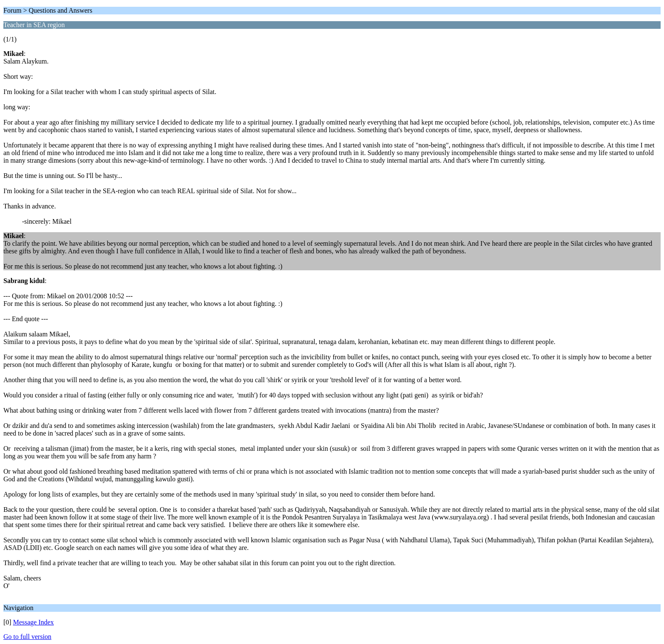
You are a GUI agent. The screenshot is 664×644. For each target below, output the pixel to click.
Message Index (33, 622)
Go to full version (27, 637)
